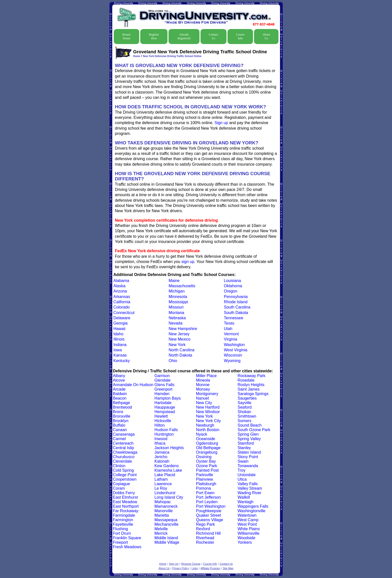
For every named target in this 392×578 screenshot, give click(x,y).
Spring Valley (249, 439)
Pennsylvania (236, 297)
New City (204, 403)
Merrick (161, 533)
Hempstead (165, 412)
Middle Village (167, 542)
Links (195, 568)
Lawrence (163, 484)
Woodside (246, 538)
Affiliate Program (210, 568)
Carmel (119, 439)
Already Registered (184, 36)
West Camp (248, 520)
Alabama (121, 281)
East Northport (126, 506)
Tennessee (234, 318)
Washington (234, 345)
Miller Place (206, 376)
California (122, 302)
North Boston (208, 430)
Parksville (204, 475)
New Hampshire (183, 329)
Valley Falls (248, 484)
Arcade (119, 389)
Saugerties (247, 398)
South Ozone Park (254, 430)
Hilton (160, 425)
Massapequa (166, 520)
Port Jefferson (208, 497)
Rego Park (205, 524)
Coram (119, 488)
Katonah (162, 461)
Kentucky (122, 361)
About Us (266, 36)
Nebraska (177, 318)
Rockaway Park (251, 376)
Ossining (204, 457)
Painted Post (207, 470)
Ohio (173, 361)
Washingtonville (251, 511)
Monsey (203, 389)
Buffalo (119, 425)
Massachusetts (182, 286)
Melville (161, 529)
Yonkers (245, 542)
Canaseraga (124, 434)
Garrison (162, 376)
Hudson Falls (166, 430)
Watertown (247, 515)
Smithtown (247, 416)
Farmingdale (124, 515)
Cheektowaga (125, 452)
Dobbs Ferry (124, 493)
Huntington (164, 434)
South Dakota (236, 313)
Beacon (120, 398)
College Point (125, 475)
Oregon (231, 291)
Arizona (120, 291)
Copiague (122, 484)
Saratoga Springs (253, 394)
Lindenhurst (165, 493)
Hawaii (119, 329)
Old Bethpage (208, 448)
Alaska (119, 286)
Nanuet (202, 398)
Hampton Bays (168, 398)
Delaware (122, 318)
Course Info (240, 36)
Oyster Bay (206, 461)
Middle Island (166, 538)
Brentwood (123, 407)
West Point (247, 524)
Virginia (231, 339)
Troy (241, 470)
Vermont (231, 334)
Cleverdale (122, 461)
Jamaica (162, 452)
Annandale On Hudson (133, 385)
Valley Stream (250, 488)
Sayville (244, 403)
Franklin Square (127, 538)
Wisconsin (233, 355)
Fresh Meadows (127, 547)
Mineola (203, 380)
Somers (244, 421)
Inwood (161, 439)
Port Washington (211, 506)
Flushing (120, 529)
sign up (188, 262)
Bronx (118, 412)
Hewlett (161, 416)
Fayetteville (123, 524)
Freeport (120, 542)
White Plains (249, 529)
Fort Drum (122, 533)
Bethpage (122, 403)
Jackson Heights (169, 448)
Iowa (118, 350)
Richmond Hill (208, 533)
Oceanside (206, 439)
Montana (176, 313)
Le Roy (161, 488)
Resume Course (191, 564)
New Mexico (180, 339)
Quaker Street (208, 515)
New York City (208, 421)
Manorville (164, 511)
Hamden (162, 394)
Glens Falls (164, 385)
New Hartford (208, 407)
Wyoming (232, 361)
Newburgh (205, 425)
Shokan (244, 412)
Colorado (122, 307)
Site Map (228, 568)
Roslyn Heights (251, 385)
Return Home (127, 36)
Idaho (118, 334)
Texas (229, 323)
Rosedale (246, 380)
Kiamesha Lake (168, 470)
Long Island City (169, 497)
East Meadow (125, 502)
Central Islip (123, 448)
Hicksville (163, 421)
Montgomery (207, 394)
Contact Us (213, 36)
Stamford (246, 443)
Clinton (119, 466)
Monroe (203, 385)
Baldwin (120, 394)
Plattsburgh (206, 484)
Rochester (205, 542)
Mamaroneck (166, 506)
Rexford (203, 529)
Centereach (123, 443)
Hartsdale (163, 403)
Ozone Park (206, 466)
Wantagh (245, 502)
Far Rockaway (126, 511)
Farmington (123, 520)
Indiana (120, 345)
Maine (174, 281)
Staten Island (249, 452)
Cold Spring (123, 470)
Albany (119, 376)
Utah (228, 329)
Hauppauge (165, 407)
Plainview (204, 479)
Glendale (162, 380)
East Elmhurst (125, 497)
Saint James (248, 389)
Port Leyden (207, 502)
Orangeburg (207, 452)
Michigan (177, 291)
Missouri (176, 307)
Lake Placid (165, 475)
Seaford (244, 407)
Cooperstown (125, 479)
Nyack (201, 434)
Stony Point (248, 457)
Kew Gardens (167, 466)
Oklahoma (233, 286)
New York (177, 345)
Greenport (163, 389)
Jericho (161, 457)
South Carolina (237, 307)
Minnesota (178, 297)
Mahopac (163, 502)
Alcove (119, 380)
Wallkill (244, 497)
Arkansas (122, 297)
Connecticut (124, 313)
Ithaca (160, 443)
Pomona (203, 488)
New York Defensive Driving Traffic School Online (172, 56)
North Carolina (182, 350)
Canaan (120, 430)
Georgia (121, 323)
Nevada (176, 323)
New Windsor (208, 412)
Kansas (120, 355)
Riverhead (205, 538)
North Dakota (180, 355)
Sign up (221, 123)
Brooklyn (121, 421)
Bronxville (122, 416)
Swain (243, 461)
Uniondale (246, 475)
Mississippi (178, 302)
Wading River (249, 493)
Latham (161, 479)
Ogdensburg (207, 443)
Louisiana (233, 281)
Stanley (244, 448)
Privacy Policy (180, 568)
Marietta (162, 515)
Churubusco (124, 457)
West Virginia (236, 350)
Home (137, 56)
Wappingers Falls (253, 506)
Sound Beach (249, 425)
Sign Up (174, 564)
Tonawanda (248, 466)
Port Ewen (205, 493)
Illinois (119, 339)
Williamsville (248, 533)
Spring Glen (248, 434)
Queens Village (209, 520)
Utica (242, 479)
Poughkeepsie (209, 511)
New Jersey (179, 334)
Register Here (154, 36)
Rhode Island (236, 302)
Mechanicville (166, 524)
